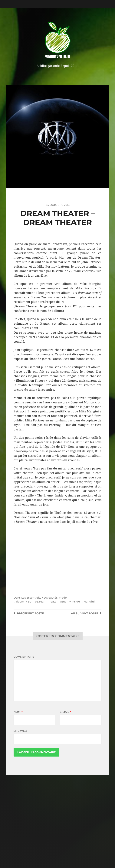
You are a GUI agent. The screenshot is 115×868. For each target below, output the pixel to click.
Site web (20, 731)
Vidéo (63, 598)
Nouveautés (49, 598)
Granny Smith (65, 843)
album (20, 602)
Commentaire (24, 657)
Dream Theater (47, 602)
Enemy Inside (71, 602)
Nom (18, 712)
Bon (31, 602)
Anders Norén (66, 852)
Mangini (89, 602)
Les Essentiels (31, 598)
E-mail (66, 712)
